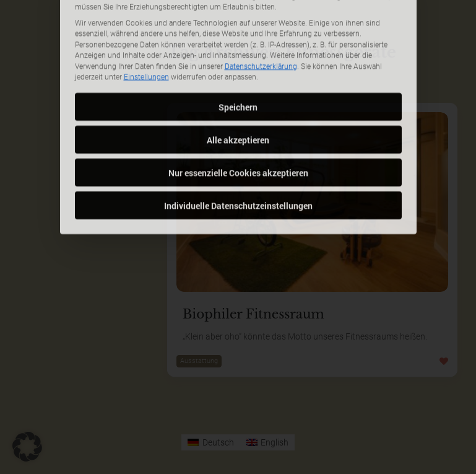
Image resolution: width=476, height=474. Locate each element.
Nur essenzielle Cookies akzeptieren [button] (238, 121)
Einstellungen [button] (146, 26)
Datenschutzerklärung (261, 15)
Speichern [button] (238, 55)
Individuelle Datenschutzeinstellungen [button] (238, 154)
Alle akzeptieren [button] (238, 88)
